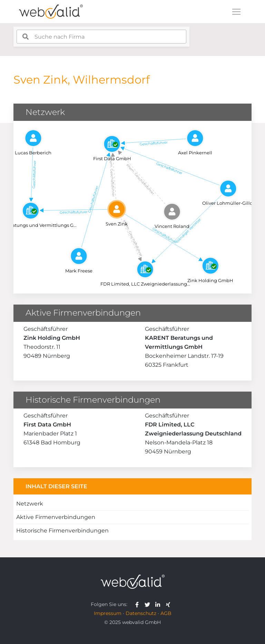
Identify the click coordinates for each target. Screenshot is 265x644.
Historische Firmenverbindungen (62, 531)
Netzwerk (30, 504)
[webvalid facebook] (139, 604)
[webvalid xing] (169, 604)
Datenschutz (141, 613)
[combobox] (101, 37)
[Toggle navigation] (236, 12)
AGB (166, 613)
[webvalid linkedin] (159, 604)
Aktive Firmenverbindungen (56, 517)
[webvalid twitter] (149, 604)
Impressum (108, 613)
